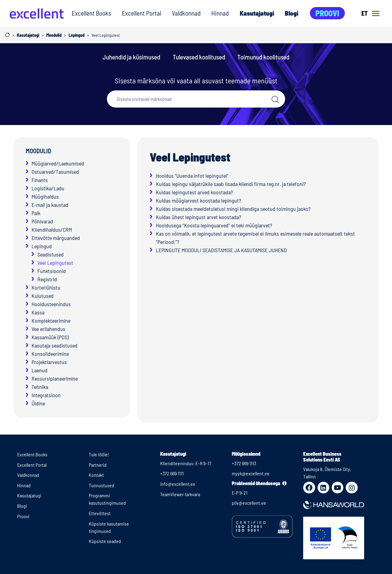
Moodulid (38, 151)
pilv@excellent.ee (249, 503)
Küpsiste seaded (105, 541)
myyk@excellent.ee (251, 473)
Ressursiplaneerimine (55, 378)
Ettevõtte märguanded (56, 238)
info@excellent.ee (178, 484)
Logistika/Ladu (48, 188)
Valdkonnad (186, 13)
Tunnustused (102, 485)
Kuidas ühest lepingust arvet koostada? (198, 217)
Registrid (47, 279)
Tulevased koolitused (199, 57)
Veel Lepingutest (55, 263)
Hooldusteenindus (51, 304)
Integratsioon (46, 395)
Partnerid (98, 465)
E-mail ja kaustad (50, 205)
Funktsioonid (52, 271)
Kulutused (43, 296)
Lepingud (42, 246)
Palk (36, 213)
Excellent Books (91, 13)
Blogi (292, 13)
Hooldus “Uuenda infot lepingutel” (192, 176)
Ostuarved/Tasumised (55, 172)
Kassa (38, 312)
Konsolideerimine (50, 354)
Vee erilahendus (48, 329)
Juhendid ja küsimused (131, 57)
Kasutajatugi (257, 13)
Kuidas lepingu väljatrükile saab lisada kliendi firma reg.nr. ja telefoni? (231, 184)
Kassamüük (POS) (50, 337)
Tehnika (40, 387)
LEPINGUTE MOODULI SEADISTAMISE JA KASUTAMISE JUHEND (221, 250)
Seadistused (51, 254)
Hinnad (220, 13)
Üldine (38, 403)
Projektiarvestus (49, 362)
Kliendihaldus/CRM (52, 230)
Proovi (327, 13)
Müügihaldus (45, 196)
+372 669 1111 (172, 473)
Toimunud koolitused (263, 57)
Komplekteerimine (51, 321)
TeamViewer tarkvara (180, 494)
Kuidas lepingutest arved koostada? (194, 192)
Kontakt (96, 475)
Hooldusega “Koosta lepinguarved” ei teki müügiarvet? (214, 225)
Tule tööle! (99, 454)
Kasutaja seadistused (55, 345)
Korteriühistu (46, 287)
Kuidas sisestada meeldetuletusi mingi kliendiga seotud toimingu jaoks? (233, 209)
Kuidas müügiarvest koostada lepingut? (198, 200)
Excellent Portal (141, 13)
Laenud (40, 370)
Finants (40, 180)
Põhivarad (42, 221)
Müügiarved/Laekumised (58, 163)
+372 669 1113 (244, 463)
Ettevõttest (100, 513)
